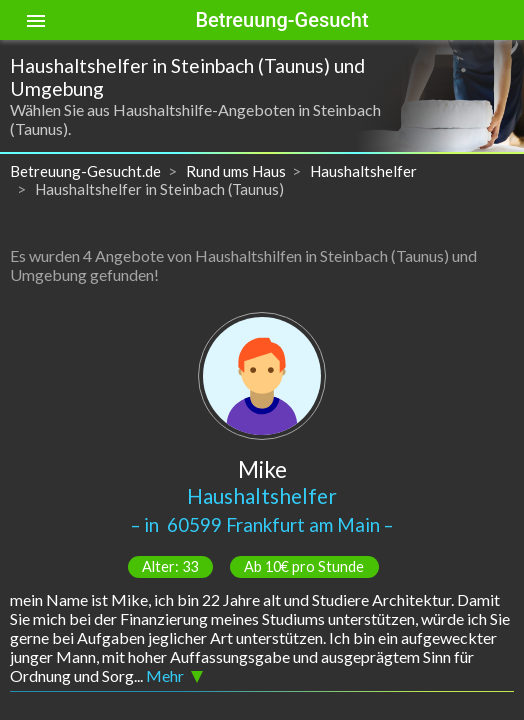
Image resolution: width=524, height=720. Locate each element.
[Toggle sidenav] (36, 20)
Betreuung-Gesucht (281, 20)
